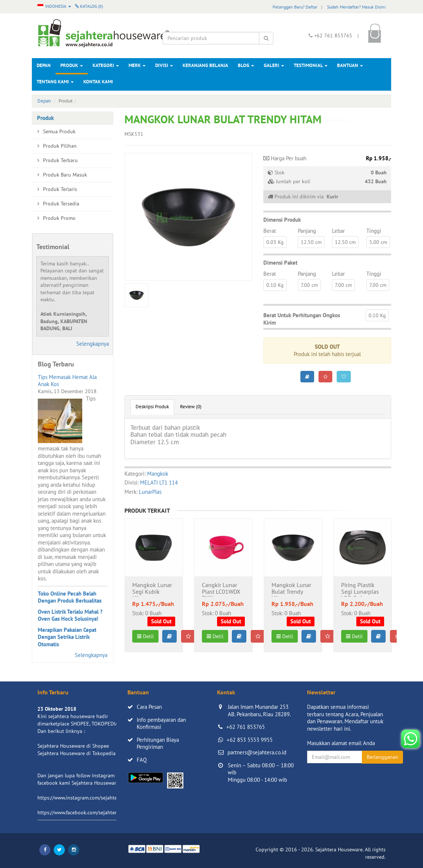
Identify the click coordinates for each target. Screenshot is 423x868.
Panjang (307, 231)
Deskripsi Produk (152, 407)
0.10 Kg (275, 285)
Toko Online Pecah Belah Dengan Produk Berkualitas (70, 597)
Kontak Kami (98, 82)
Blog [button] (246, 65)
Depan (44, 65)
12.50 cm (311, 242)
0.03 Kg (275, 242)
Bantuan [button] (350, 65)
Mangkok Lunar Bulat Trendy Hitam (291, 589)
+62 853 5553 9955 (250, 740)
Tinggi (374, 231)
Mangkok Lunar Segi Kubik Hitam (152, 589)
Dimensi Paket (280, 263)
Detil (145, 636)
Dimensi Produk (282, 220)
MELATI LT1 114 (159, 482)
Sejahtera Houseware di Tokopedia (76, 753)
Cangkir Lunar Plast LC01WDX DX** (221, 589)
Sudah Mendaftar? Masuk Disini (356, 7)
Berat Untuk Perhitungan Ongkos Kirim (302, 319)
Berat (270, 231)
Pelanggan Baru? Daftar (295, 7)
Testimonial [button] (311, 65)
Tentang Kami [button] (55, 82)
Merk (137, 65)
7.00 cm (309, 285)
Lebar (338, 231)
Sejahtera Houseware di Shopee (73, 746)
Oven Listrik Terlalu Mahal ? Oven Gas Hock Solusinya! (70, 615)
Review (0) (191, 407)
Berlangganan (382, 757)
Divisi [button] (164, 65)
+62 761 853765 (246, 727)
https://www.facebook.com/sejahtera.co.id (84, 812)
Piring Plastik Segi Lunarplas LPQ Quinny (360, 589)
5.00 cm (378, 242)
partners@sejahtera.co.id (257, 752)
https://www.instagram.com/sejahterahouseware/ (93, 798)
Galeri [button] (274, 65)
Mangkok (158, 474)
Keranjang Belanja (205, 65)
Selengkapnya (93, 344)
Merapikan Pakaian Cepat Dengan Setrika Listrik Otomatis (67, 637)
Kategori (106, 65)
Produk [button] (72, 65)
